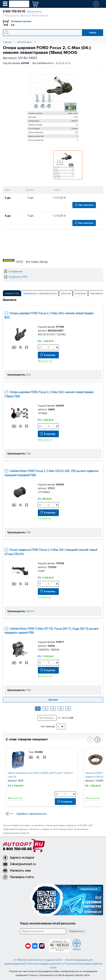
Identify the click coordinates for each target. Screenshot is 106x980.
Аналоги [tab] (12, 293)
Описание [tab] (80, 293)
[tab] (12, 293)
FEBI (29, 454)
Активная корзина (21, 21)
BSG (29, 375)
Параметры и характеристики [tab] (40, 293)
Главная (7, 42)
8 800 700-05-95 (17, 849)
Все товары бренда (37, 262)
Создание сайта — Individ (58, 960)
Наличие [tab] (66, 293)
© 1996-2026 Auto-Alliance (28, 960)
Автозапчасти (25, 42)
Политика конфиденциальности (45, 964)
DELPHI (30, 611)
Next (97, 740)
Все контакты (34, 12)
